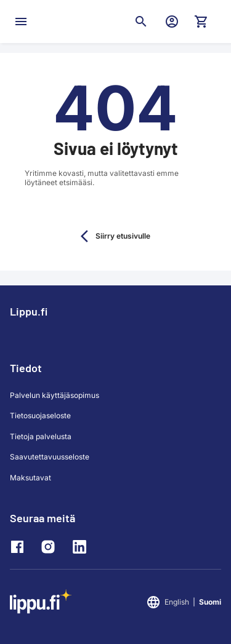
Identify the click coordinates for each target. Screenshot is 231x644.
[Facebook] (20, 547)
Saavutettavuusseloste (50, 457)
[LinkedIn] (82, 547)
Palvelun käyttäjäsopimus (55, 395)
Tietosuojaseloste (40, 415)
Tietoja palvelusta (41, 436)
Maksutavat (30, 478)
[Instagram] (51, 547)
